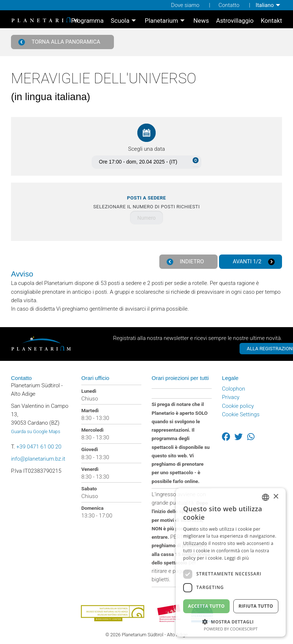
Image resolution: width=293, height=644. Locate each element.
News (201, 21)
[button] (231, 621)
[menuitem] (269, 5)
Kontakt (271, 21)
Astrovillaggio (235, 21)
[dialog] (231, 562)
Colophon (233, 388)
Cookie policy (238, 405)
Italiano (265, 5)
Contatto (229, 5)
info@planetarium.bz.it (38, 458)
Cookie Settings (241, 414)
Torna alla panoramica (60, 42)
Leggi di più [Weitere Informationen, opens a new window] (237, 558)
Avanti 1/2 (253, 262)
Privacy (231, 397)
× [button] (276, 497)
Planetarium (161, 21)
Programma (87, 21)
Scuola (120, 21)
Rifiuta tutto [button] (256, 606)
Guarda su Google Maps (36, 431)
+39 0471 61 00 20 (39, 446)
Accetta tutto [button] (206, 606)
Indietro (186, 262)
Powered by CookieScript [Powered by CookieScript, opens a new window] (231, 629)
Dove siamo (185, 5)
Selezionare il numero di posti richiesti (147, 202)
